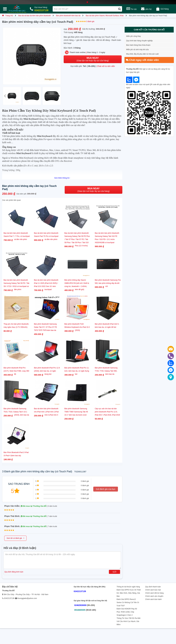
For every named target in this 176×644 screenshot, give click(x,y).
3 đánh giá (90, 21)
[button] (59, 96)
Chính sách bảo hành (153, 599)
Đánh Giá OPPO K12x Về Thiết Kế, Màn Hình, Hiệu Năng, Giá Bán (129, 593)
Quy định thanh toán (153, 587)
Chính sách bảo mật (153, 590)
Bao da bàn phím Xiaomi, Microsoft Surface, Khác (105, 16)
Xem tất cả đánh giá (15, 538)
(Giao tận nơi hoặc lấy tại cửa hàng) (93, 59)
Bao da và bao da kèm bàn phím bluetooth (34, 16)
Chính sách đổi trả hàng (154, 593)
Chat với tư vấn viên (106, 66)
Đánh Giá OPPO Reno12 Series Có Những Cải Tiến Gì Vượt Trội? (128, 602)
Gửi (114, 572)
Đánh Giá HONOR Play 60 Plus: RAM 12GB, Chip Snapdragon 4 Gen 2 (127, 612)
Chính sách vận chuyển (154, 596)
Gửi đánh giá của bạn (106, 489)
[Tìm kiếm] (119, 9)
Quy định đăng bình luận (14, 572)
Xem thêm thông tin (62, 178)
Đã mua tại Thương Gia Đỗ (34, 506)
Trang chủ (8, 16)
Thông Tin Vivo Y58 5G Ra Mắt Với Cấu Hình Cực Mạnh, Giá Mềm (128, 621)
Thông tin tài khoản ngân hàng (128, 587)
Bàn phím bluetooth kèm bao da (68, 16)
